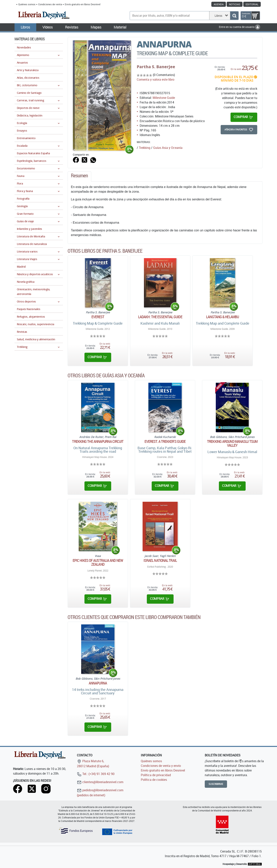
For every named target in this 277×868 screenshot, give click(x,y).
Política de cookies (154, 780)
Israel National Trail (160, 560)
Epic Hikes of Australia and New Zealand (98, 562)
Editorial (252, 4)
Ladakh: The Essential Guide (160, 317)
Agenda (219, 4)
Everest (98, 317)
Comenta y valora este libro (156, 79)
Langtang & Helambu (222, 317)
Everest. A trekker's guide (165, 441)
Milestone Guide (164, 98)
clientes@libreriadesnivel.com (100, 782)
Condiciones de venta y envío (161, 766)
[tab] (79, 177)
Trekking (145, 148)
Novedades (24, 47)
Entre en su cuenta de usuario (240, 27)
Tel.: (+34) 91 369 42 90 (96, 774)
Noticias (235, 4)
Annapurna (98, 683)
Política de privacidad (156, 775)
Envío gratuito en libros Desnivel (83, 4)
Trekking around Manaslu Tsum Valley (232, 443)
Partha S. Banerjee (156, 67)
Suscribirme (216, 784)
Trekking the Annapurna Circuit (98, 441)
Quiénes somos (27, 4)
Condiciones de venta (50, 4)
